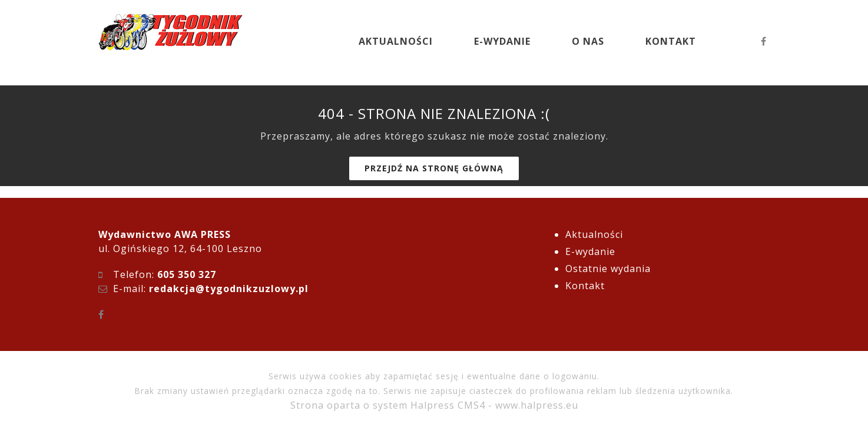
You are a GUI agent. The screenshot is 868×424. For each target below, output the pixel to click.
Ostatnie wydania (608, 269)
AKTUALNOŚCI (396, 41)
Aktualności (594, 234)
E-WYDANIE (502, 41)
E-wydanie (590, 251)
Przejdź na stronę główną (434, 168)
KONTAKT (671, 41)
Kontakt (585, 286)
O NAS (588, 41)
